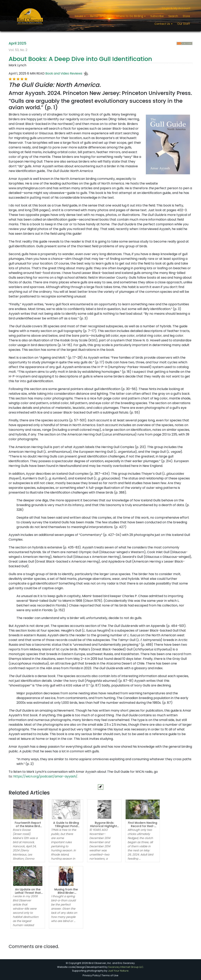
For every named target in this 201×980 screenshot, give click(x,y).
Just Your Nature (118, 971)
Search (173, 16)
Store (186, 16)
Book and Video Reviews (64, 73)
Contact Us (163, 24)
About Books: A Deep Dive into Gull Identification (80, 59)
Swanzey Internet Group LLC (126, 967)
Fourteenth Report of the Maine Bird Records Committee (28, 826)
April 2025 (17, 43)
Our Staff (184, 24)
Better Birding (100, 16)
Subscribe (157, 16)
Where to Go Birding (130, 16)
